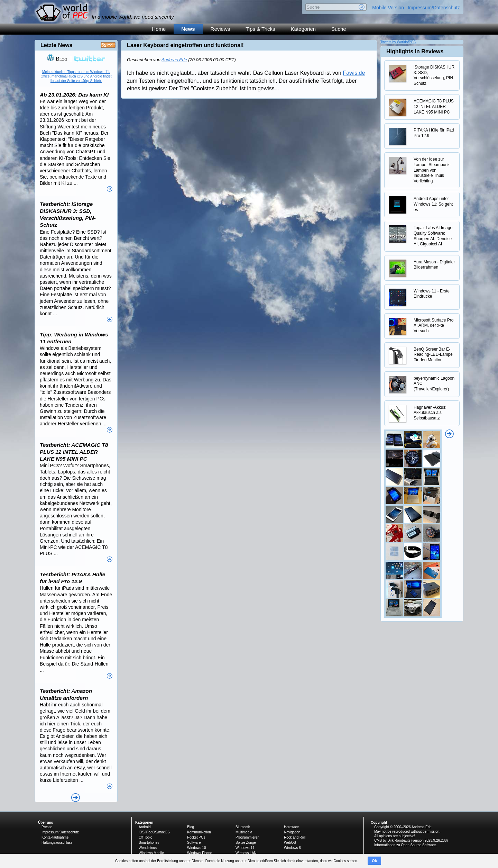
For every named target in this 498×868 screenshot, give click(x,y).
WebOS (290, 843)
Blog (57, 59)
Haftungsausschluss (57, 843)
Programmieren (247, 837)
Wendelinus (148, 848)
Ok (374, 861)
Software (194, 843)
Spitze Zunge (246, 843)
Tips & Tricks (260, 29)
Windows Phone (200, 853)
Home (159, 29)
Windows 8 (292, 848)
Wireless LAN (246, 853)
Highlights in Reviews (415, 51)
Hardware (291, 827)
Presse (47, 827)
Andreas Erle (174, 60)
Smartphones (149, 843)
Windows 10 (196, 848)
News (188, 29)
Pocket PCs (196, 837)
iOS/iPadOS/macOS (154, 832)
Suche (339, 29)
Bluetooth (243, 827)
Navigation (292, 832)
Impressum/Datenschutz (434, 8)
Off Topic (145, 837)
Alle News (76, 798)
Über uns (45, 822)
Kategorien (303, 29)
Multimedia (244, 832)
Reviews (220, 29)
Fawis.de (354, 73)
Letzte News (56, 45)
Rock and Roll (295, 837)
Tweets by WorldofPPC (398, 42)
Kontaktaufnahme (55, 837)
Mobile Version (388, 8)
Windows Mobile (151, 853)
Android (145, 827)
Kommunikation (199, 832)
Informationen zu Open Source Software (405, 845)
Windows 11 (245, 848)
